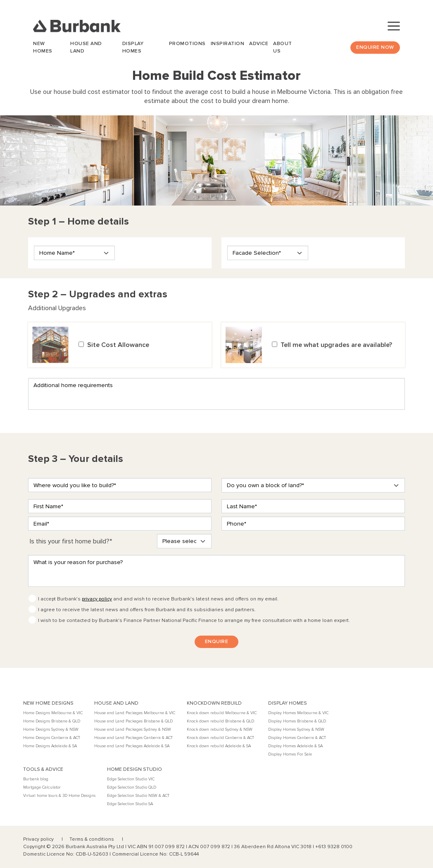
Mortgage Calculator (42, 787)
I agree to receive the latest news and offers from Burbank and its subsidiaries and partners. (147, 610)
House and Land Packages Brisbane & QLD (133, 721)
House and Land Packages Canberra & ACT (133, 738)
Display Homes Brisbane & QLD (297, 721)
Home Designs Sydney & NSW (51, 729)
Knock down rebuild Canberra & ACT (220, 738)
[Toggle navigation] (394, 26)
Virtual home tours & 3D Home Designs (59, 796)
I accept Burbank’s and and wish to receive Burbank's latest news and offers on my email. (158, 599)
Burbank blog (36, 779)
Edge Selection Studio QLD (132, 787)
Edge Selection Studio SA (130, 804)
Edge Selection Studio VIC (131, 779)
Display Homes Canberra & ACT (297, 738)
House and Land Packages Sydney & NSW (133, 729)
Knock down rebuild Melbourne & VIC (222, 713)
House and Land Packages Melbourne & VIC (135, 713)
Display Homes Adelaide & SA (295, 746)
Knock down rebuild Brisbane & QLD (220, 721)
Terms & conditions (92, 839)
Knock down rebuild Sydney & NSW (220, 729)
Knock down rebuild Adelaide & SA (219, 746)
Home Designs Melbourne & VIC (53, 713)
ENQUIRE (217, 642)
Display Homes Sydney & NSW (296, 729)
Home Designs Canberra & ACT (52, 738)
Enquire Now (375, 47)
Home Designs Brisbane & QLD (52, 721)
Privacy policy (39, 839)
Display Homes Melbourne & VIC (298, 713)
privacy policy (97, 599)
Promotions (187, 44)
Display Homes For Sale (290, 754)
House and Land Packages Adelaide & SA (132, 746)
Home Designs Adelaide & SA (50, 746)
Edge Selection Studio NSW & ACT (138, 796)
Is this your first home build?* (71, 541)
